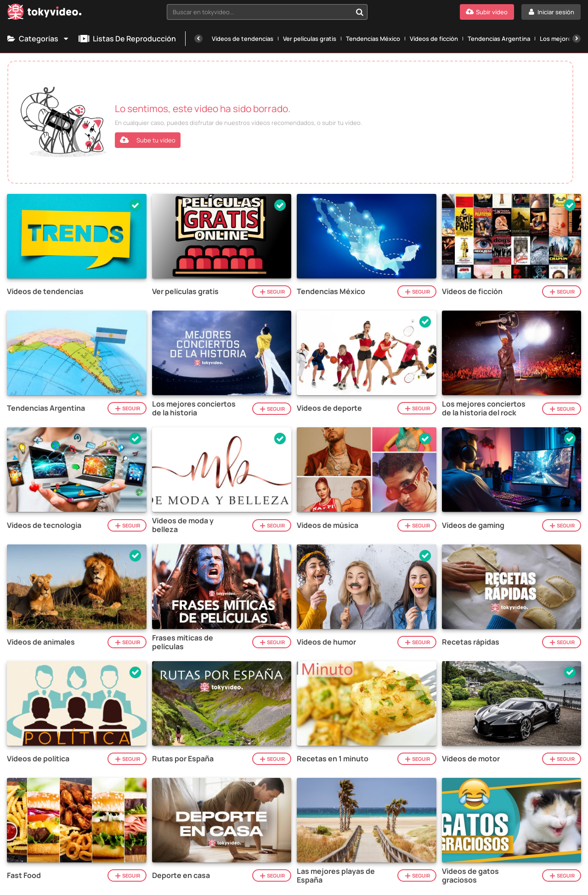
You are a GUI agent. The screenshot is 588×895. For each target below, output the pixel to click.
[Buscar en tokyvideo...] (360, 12)
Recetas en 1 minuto (333, 759)
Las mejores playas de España (336, 876)
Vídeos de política (38, 759)
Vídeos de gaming (473, 525)
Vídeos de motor (471, 759)
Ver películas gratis (310, 39)
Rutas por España (183, 759)
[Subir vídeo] (487, 12)
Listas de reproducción (127, 39)
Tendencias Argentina (499, 39)
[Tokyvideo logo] (45, 14)
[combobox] (267, 12)
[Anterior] (198, 39)
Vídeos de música (328, 525)
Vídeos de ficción (434, 39)
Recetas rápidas (471, 642)
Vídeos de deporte (329, 408)
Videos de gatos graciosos (470, 876)
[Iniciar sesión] (551, 12)
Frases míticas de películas (183, 642)
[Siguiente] (577, 39)
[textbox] (259, 12)
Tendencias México (373, 39)
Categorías (38, 39)
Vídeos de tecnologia (44, 525)
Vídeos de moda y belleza (183, 525)
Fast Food (24, 875)
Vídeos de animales (41, 642)
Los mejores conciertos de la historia (194, 408)
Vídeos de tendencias (243, 39)
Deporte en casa (181, 875)
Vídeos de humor (326, 642)
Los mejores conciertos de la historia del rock (484, 408)
